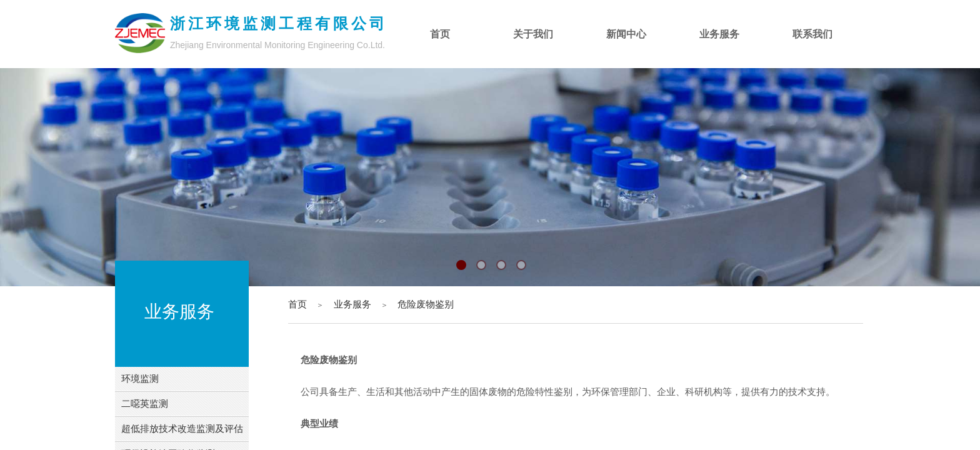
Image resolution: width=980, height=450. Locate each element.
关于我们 (533, 34)
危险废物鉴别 (426, 304)
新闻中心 (626, 34)
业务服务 (352, 304)
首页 (297, 304)
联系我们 (812, 34)
